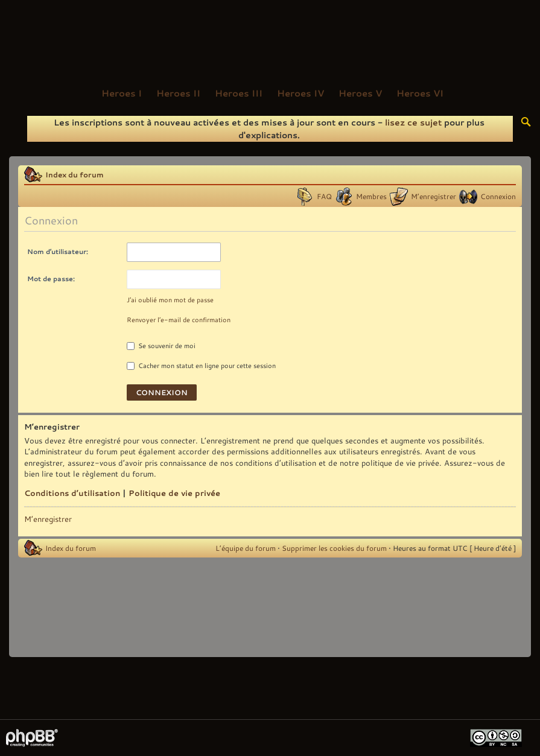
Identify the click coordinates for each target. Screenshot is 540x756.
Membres (371, 196)
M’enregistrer (434, 196)
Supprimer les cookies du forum (334, 548)
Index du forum (75, 174)
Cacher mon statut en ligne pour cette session (201, 366)
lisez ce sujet (413, 122)
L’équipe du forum (246, 548)
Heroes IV (300, 93)
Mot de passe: (51, 278)
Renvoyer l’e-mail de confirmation (179, 320)
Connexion (498, 196)
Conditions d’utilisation (72, 493)
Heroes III (239, 93)
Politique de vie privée (174, 493)
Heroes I (122, 93)
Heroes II (178, 93)
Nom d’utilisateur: (58, 251)
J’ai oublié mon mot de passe (170, 300)
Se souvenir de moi (161, 346)
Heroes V (360, 93)
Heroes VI (420, 93)
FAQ (324, 196)
